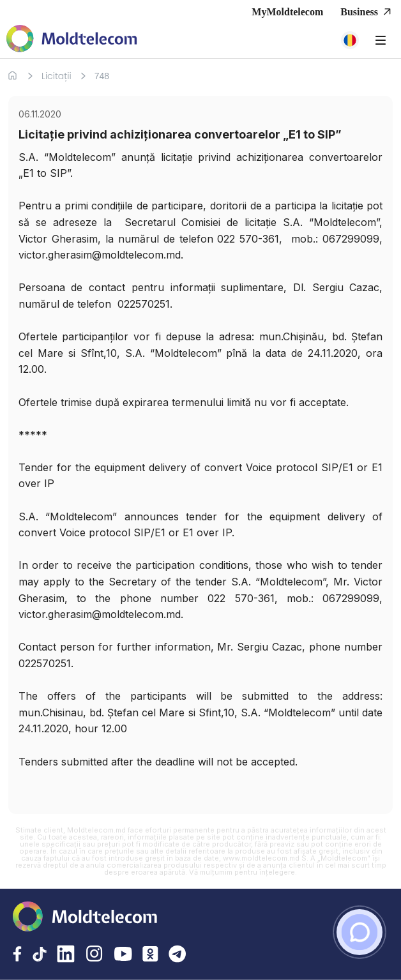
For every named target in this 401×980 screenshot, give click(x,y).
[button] (350, 40)
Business (367, 12)
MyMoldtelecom (287, 12)
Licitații (57, 76)
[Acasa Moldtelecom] (72, 40)
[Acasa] (12, 76)
